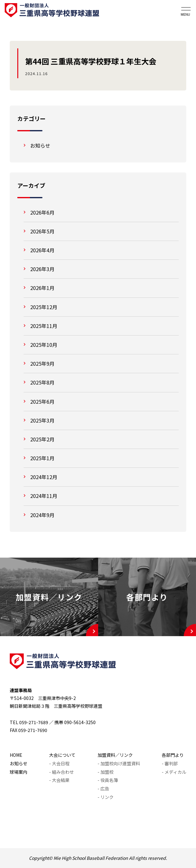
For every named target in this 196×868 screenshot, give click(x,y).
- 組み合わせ (62, 772)
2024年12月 (44, 477)
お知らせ (40, 145)
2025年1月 (42, 458)
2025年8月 (42, 382)
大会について (62, 755)
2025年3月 (42, 420)
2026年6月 (42, 212)
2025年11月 (44, 326)
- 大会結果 (59, 780)
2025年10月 (44, 345)
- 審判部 (170, 763)
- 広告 (103, 789)
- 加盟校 (106, 772)
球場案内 (19, 772)
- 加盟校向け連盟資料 (119, 763)
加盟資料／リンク (115, 755)
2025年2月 (42, 439)
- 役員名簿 (108, 780)
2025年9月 (42, 363)
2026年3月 (42, 269)
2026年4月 (42, 250)
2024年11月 (44, 496)
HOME (16, 755)
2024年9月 (42, 515)
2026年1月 (42, 288)
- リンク (106, 797)
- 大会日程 (59, 763)
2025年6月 (42, 401)
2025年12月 (44, 307)
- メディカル (174, 772)
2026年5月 (42, 231)
